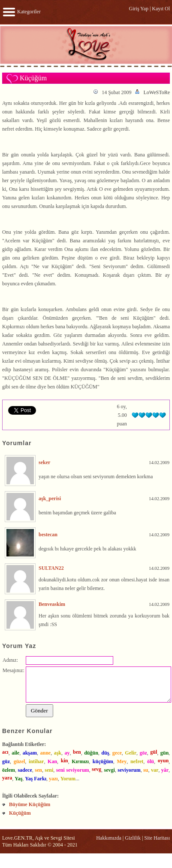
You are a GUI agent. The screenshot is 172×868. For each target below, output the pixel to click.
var (155, 770)
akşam (30, 753)
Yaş (18, 779)
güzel (20, 761)
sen (38, 770)
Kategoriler (21, 12)
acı (5, 752)
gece (117, 753)
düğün (91, 753)
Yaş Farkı (36, 779)
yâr (165, 770)
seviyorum (129, 770)
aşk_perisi (50, 498)
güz (6, 761)
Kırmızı (80, 761)
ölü (151, 761)
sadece (25, 770)
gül (154, 752)
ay (67, 753)
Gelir (131, 753)
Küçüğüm (20, 813)
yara (7, 778)
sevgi (110, 770)
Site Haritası (157, 838)
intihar (36, 761)
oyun (163, 761)
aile (15, 753)
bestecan (48, 535)
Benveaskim (52, 604)
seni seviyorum (73, 770)
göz (143, 753)
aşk (58, 753)
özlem (9, 770)
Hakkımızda (109, 838)
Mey (122, 761)
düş (105, 753)
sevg (97, 769)
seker (44, 462)
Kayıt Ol (161, 9)
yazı (53, 779)
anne (45, 753)
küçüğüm (103, 761)
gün (164, 753)
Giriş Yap (139, 9)
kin (65, 761)
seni (49, 770)
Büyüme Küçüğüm (30, 804)
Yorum (68, 779)
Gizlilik (133, 838)
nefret (137, 761)
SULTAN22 (51, 568)
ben (77, 752)
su (146, 770)
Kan (52, 761)
